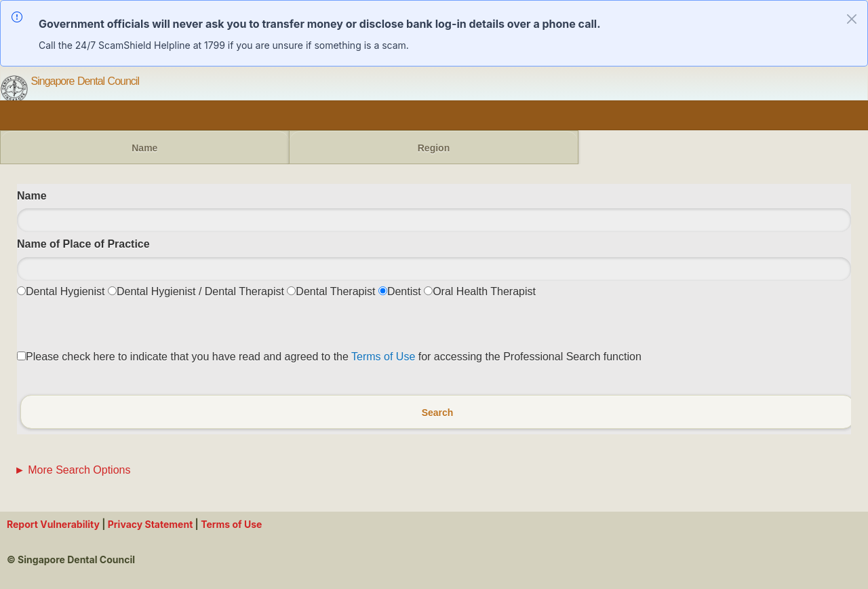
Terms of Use (383, 357)
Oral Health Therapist (484, 291)
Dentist (404, 291)
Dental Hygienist (65, 291)
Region (434, 148)
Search (437, 412)
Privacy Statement (151, 524)
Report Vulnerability (54, 524)
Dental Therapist (335, 291)
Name (145, 148)
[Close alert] (852, 19)
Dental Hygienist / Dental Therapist (200, 291)
